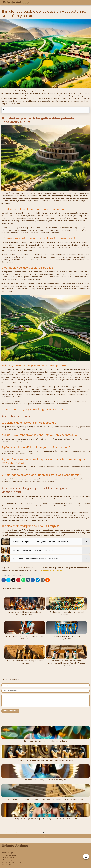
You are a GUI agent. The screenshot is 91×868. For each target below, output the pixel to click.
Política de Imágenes (9, 860)
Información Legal (8, 853)
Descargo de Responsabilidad (12, 862)
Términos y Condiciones (9, 855)
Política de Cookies (8, 858)
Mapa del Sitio (6, 865)
